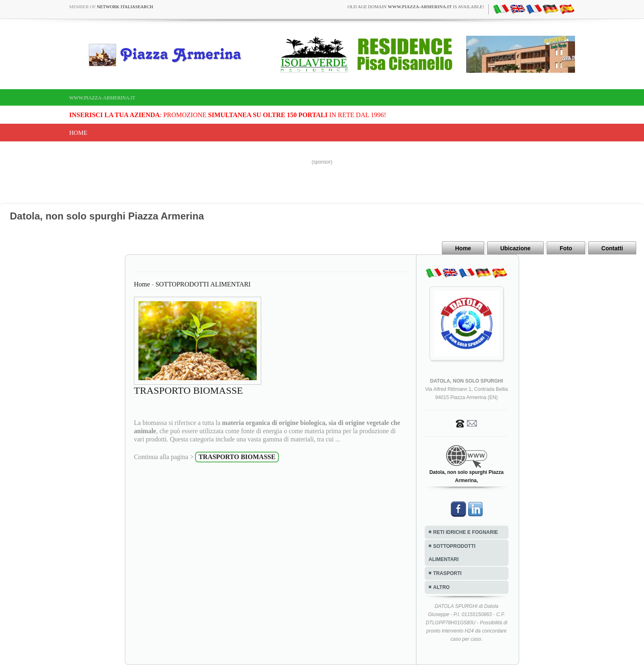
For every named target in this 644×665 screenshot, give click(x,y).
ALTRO (442, 587)
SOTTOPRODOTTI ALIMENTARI (203, 284)
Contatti (612, 248)
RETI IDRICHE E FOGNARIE (466, 532)
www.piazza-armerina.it (102, 98)
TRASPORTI (447, 573)
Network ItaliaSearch (125, 7)
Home (78, 133)
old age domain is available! (416, 7)
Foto (566, 248)
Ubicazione (515, 248)
